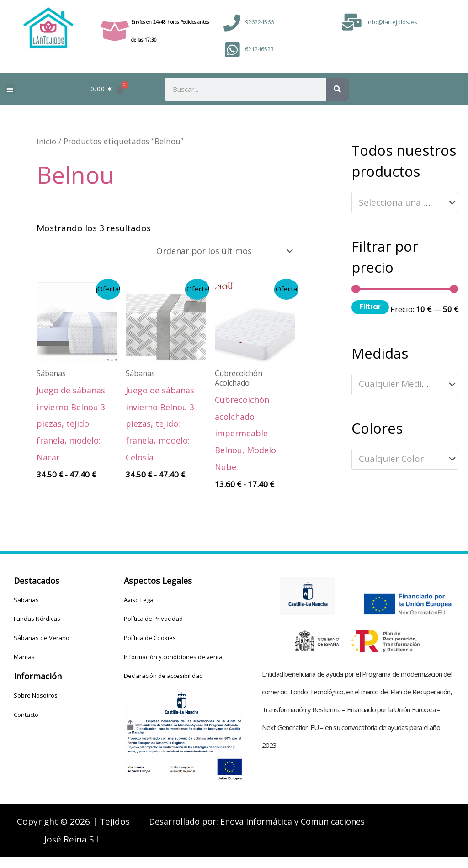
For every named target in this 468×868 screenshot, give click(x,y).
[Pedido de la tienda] (219, 251)
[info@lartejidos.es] (352, 22)
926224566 (259, 22)
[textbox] (400, 203)
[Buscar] (337, 89)
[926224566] (232, 23)
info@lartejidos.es (392, 22)
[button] (10, 89)
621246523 (259, 49)
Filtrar (370, 307)
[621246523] (232, 50)
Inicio (47, 141)
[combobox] (405, 203)
